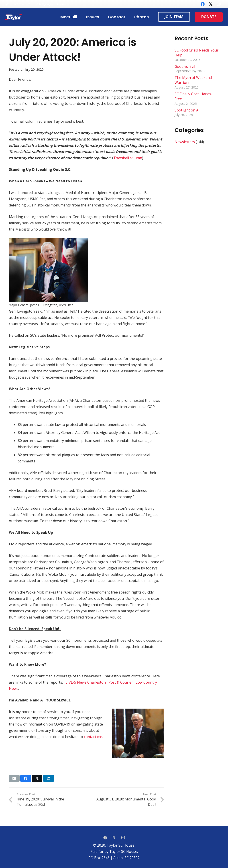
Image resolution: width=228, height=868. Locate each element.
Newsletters (185, 142)
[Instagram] (219, 4)
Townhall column (128, 158)
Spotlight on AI (187, 110)
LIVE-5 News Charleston (86, 682)
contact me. (93, 737)
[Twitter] (211, 4)
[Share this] (26, 778)
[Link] (13, 17)
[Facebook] (203, 4)
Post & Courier (121, 682)
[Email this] (14, 778)
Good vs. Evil (185, 66)
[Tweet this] (37, 778)
